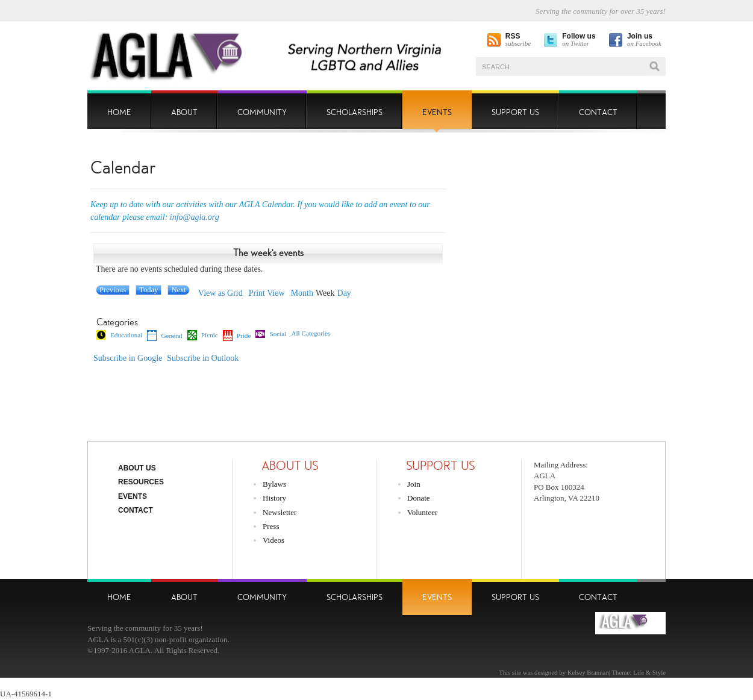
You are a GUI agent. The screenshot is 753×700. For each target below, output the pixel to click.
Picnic (203, 335)
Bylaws (274, 484)
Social (271, 334)
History (274, 498)
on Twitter (579, 40)
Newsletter (280, 512)
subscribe (518, 40)
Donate (419, 498)
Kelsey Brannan (588, 672)
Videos (273, 540)
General (164, 336)
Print (267, 293)
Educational (119, 335)
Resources (141, 482)
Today (148, 290)
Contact (136, 510)
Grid (220, 293)
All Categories (311, 333)
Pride (237, 336)
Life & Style (649, 672)
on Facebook (644, 40)
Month (302, 293)
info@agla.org (195, 217)
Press (271, 526)
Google (128, 358)
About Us (137, 468)
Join (414, 484)
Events (133, 496)
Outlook (203, 358)
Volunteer (422, 512)
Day (344, 293)
